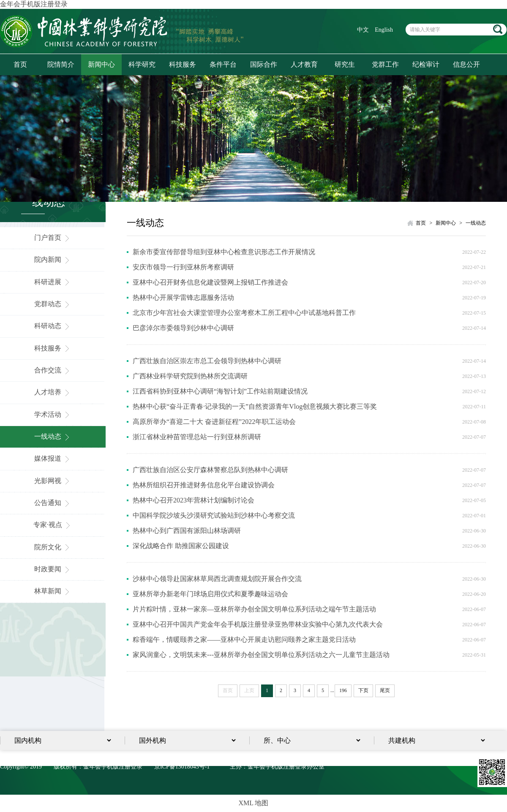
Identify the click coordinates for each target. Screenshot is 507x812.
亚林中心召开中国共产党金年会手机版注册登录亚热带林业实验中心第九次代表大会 (258, 624)
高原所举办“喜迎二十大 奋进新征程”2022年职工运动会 (214, 422)
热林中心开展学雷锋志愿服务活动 (183, 297)
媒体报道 (53, 458)
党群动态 (53, 304)
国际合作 (264, 64)
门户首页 (53, 238)
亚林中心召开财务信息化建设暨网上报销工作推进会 (210, 282)
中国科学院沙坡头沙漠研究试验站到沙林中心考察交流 (214, 515)
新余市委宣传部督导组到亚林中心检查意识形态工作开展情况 (224, 252)
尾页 (385, 690)
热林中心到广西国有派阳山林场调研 (187, 531)
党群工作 (385, 64)
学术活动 (53, 414)
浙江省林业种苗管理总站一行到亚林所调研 (197, 437)
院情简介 (61, 64)
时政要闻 (53, 569)
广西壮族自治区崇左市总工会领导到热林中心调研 (207, 361)
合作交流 (53, 370)
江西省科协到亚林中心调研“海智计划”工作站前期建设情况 (220, 391)
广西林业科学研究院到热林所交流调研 (190, 376)
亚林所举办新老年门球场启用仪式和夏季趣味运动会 (210, 594)
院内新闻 (53, 259)
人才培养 (53, 392)
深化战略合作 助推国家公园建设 (181, 546)
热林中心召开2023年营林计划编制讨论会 (194, 500)
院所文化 (53, 547)
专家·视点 (53, 525)
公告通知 (53, 503)
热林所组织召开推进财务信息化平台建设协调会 (204, 485)
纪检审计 (426, 64)
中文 (363, 30)
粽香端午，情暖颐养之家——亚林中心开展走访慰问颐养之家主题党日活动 (244, 640)
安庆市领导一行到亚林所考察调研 (183, 267)
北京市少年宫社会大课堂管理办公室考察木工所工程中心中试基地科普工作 (244, 313)
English (384, 30)
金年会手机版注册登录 (34, 4)
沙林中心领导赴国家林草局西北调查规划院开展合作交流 (217, 579)
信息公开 (466, 64)
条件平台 (223, 64)
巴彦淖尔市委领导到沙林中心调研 (183, 328)
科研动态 (53, 326)
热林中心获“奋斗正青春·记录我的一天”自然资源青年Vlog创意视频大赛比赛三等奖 (255, 406)
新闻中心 (101, 64)
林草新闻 (53, 591)
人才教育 (304, 64)
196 (343, 690)
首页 (20, 64)
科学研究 (142, 64)
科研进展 (53, 282)
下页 (363, 690)
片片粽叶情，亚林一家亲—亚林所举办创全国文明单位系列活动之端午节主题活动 (254, 609)
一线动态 (53, 436)
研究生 (345, 64)
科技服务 (183, 64)
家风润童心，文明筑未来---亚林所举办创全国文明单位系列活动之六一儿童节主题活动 (261, 655)
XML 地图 (254, 803)
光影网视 (53, 481)
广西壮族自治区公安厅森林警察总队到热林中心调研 (210, 470)
